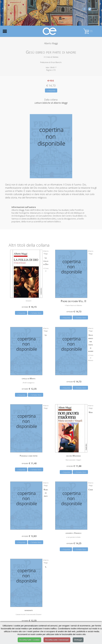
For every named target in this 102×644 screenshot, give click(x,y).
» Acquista (51, 90)
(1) (88, 31)
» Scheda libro (36, 313)
